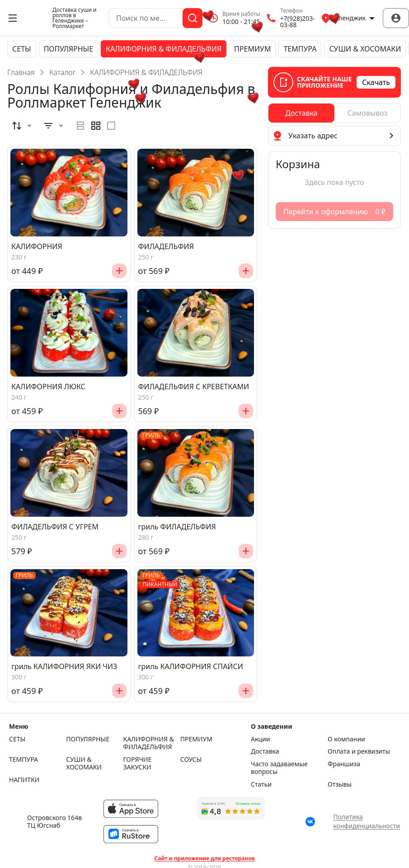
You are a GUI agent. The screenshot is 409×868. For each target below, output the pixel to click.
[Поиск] (193, 18)
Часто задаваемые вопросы (279, 768)
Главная (21, 72)
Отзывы (340, 784)
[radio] (80, 126)
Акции (260, 739)
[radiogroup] (96, 126)
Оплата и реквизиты (359, 751)
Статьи (261, 784)
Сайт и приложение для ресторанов (204, 859)
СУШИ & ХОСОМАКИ (365, 49)
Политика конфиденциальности (367, 821)
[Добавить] (119, 271)
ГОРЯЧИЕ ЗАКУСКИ (138, 763)
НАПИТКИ (24, 780)
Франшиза (344, 764)
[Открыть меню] (13, 18)
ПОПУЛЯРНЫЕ (68, 49)
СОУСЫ (191, 759)
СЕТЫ (22, 49)
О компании (346, 739)
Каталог (62, 72)
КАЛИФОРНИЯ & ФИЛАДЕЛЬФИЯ (164, 49)
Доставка (265, 751)
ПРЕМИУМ (252, 49)
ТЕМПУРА (300, 49)
